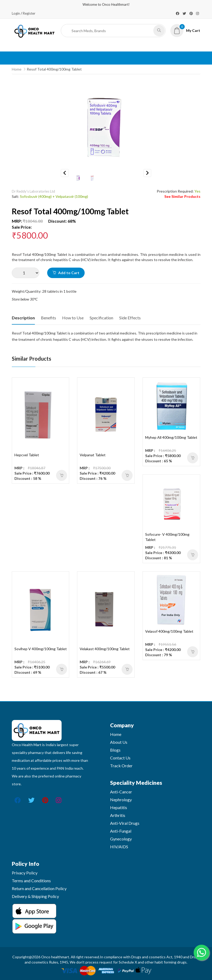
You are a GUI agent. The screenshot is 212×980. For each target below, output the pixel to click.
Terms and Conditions (31, 881)
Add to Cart (66, 273)
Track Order (121, 766)
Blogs (115, 750)
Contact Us (120, 758)
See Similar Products (182, 196)
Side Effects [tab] (130, 318)
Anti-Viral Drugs (125, 823)
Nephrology (121, 800)
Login (16, 13)
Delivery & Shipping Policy (35, 896)
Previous (65, 173)
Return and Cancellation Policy (39, 888)
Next (147, 173)
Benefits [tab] (48, 318)
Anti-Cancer (121, 792)
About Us (119, 742)
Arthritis (118, 815)
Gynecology (121, 839)
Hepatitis (119, 807)
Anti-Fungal (121, 831)
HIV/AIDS (119, 847)
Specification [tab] (101, 318)
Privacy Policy (25, 873)
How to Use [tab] (73, 318)
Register (29, 13)
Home (17, 69)
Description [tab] (23, 318)
